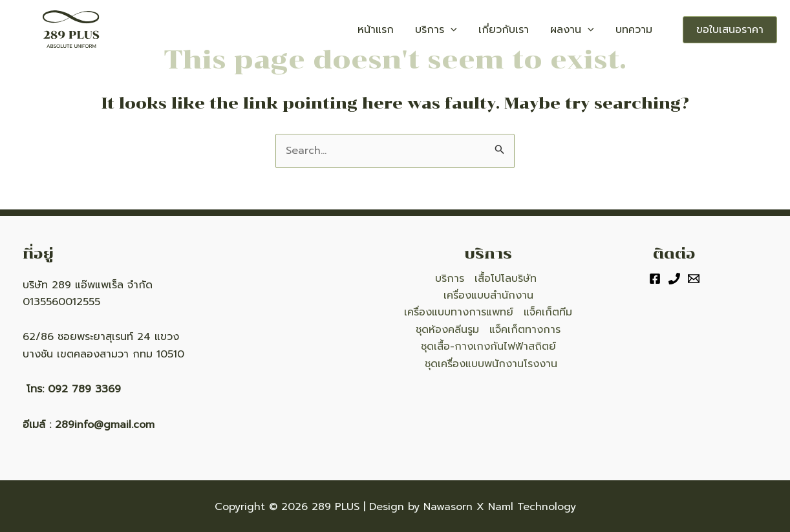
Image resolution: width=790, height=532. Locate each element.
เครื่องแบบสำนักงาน (488, 295)
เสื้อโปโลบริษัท (506, 279)
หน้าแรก (414, 30)
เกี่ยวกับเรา (525, 30)
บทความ (638, 30)
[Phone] (674, 279)
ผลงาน (585, 30)
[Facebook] (655, 279)
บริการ (466, 30)
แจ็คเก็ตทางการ (525, 330)
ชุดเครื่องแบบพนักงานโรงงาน (491, 364)
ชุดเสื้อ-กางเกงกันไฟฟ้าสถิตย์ (488, 346)
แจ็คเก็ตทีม (548, 312)
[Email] (694, 279)
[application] (481, 30)
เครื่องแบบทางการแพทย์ (459, 312)
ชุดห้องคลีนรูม (447, 330)
